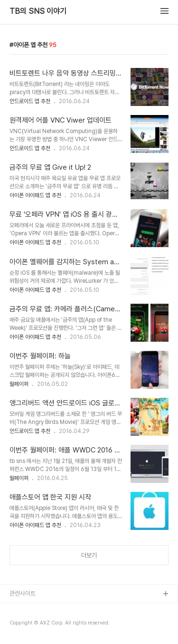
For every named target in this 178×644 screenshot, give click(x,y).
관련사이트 (23, 593)
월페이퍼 (19, 384)
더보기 (89, 555)
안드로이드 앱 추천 (30, 101)
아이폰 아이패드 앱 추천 (35, 195)
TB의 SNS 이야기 (38, 11)
